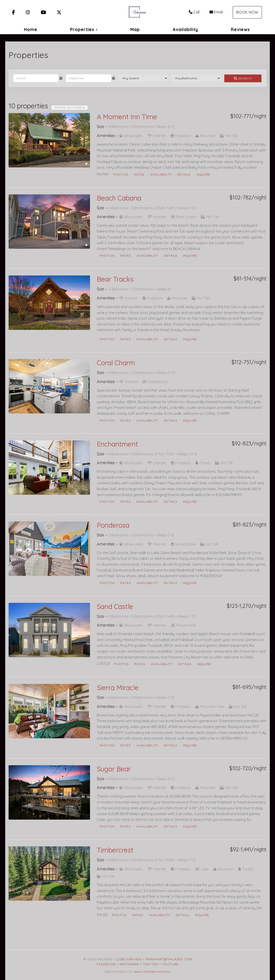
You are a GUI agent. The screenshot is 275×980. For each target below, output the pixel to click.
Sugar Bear (114, 769)
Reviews (240, 29)
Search (243, 78)
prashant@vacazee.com (169, 959)
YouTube (170, 964)
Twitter (151, 964)
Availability (185, 29)
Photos (121, 174)
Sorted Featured (70, 107)
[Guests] (143, 78)
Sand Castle (115, 606)
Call (194, 12)
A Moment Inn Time (127, 117)
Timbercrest (115, 850)
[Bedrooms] (196, 78)
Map (135, 29)
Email (216, 12)
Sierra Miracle (118, 688)
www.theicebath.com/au (152, 972)
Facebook (106, 964)
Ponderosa (113, 525)
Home (31, 29)
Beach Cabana (119, 198)
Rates (139, 174)
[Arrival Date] (36, 78)
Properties (82, 29)
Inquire (204, 174)
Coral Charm (116, 363)
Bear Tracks (115, 279)
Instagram (129, 964)
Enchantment (117, 444)
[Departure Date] (89, 78)
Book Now (247, 12)
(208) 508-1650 (129, 959)
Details (184, 174)
